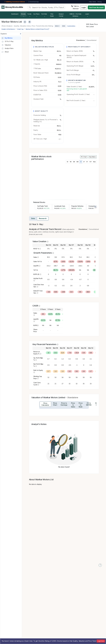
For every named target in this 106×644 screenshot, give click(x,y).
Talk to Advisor (75, 7)
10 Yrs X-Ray (8, 42)
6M (77, 162)
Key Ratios (92, 157)
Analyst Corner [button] (61, 15)
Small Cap (20, 29)
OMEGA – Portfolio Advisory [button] (75, 15)
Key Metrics (7, 38)
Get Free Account (96, 7)
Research (43, 218)
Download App (33, 2)
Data (33, 218)
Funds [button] (29, 14)
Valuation (6, 45)
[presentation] (95, 207)
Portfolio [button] (44, 14)
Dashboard (15, 14)
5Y (87, 162)
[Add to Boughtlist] (30, 22)
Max (94, 162)
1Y (81, 162)
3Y (84, 162)
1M (71, 162)
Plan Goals (52, 15)
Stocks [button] (23, 14)
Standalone (80, 40)
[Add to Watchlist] (25, 22)
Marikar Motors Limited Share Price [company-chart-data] (37, 29)
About (5, 52)
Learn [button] (87, 14)
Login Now (101, 641)
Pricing (100, 2)
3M (74, 162)
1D (67, 162)
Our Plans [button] (36, 14)
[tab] (45, 404)
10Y (91, 162)
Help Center (92, 2)
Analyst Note (8, 48)
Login (84, 7)
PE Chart (84, 157)
